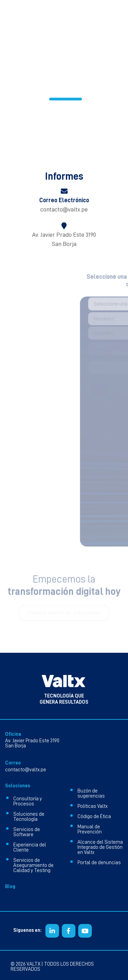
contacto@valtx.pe (64, 209)
